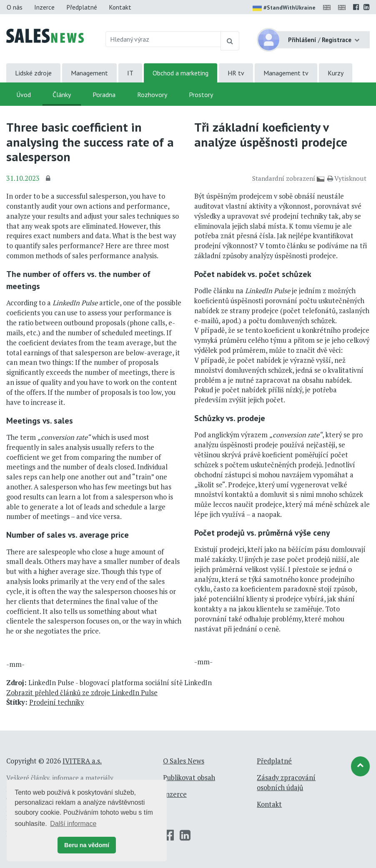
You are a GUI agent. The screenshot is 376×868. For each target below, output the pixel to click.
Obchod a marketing (180, 73)
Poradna (104, 95)
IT (130, 73)
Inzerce (44, 7)
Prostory (201, 95)
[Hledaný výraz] (163, 39)
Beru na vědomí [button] (87, 845)
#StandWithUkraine (284, 8)
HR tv (236, 73)
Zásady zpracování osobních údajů (286, 783)
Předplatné (82, 7)
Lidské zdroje (33, 73)
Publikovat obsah (189, 778)
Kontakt (120, 7)
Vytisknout (347, 178)
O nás (15, 7)
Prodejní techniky (56, 702)
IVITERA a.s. (82, 761)
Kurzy (336, 73)
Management (89, 73)
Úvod (24, 95)
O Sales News (184, 761)
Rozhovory (152, 95)
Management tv (286, 73)
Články (62, 95)
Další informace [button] (73, 824)
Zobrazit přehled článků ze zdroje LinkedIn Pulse (82, 693)
